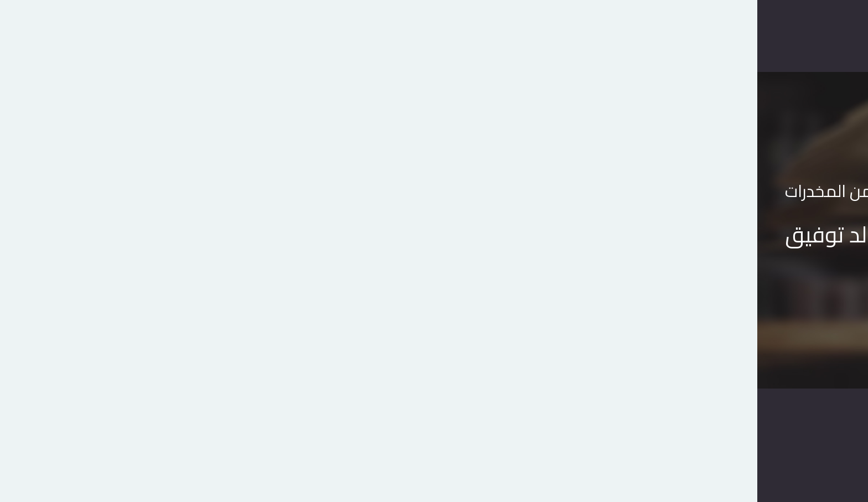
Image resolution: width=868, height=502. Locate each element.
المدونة (363, 36)
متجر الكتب (478, 36)
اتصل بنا (416, 36)
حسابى (312, 36)
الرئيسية (540, 36)
